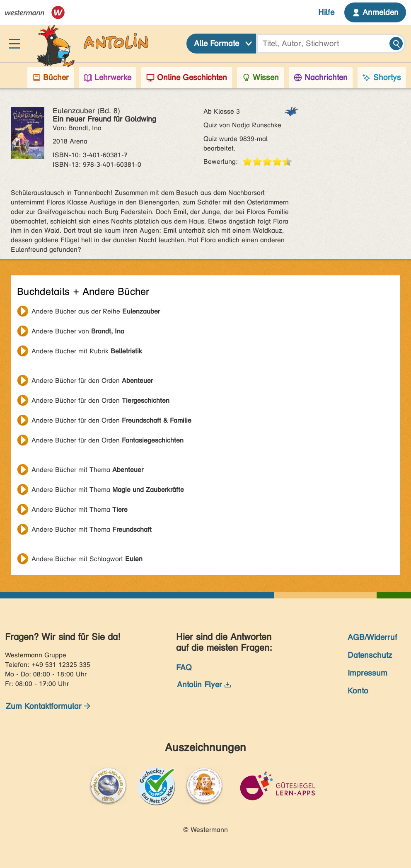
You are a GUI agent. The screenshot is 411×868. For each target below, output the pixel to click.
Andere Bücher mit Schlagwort (87, 559)
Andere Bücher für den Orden (92, 381)
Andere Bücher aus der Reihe (96, 311)
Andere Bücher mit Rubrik (87, 351)
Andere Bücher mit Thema (87, 470)
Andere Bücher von (78, 331)
